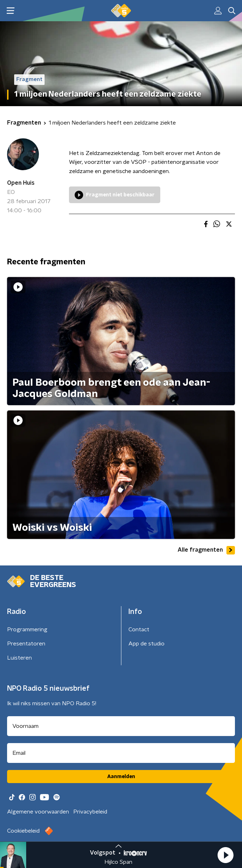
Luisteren (19, 658)
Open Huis (21, 183)
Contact (139, 630)
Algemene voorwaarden (38, 812)
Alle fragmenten (206, 550)
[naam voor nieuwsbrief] (121, 726)
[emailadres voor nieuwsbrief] (121, 753)
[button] (225, 855)
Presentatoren (26, 644)
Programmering (27, 630)
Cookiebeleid (23, 831)
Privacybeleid (90, 812)
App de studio (146, 644)
